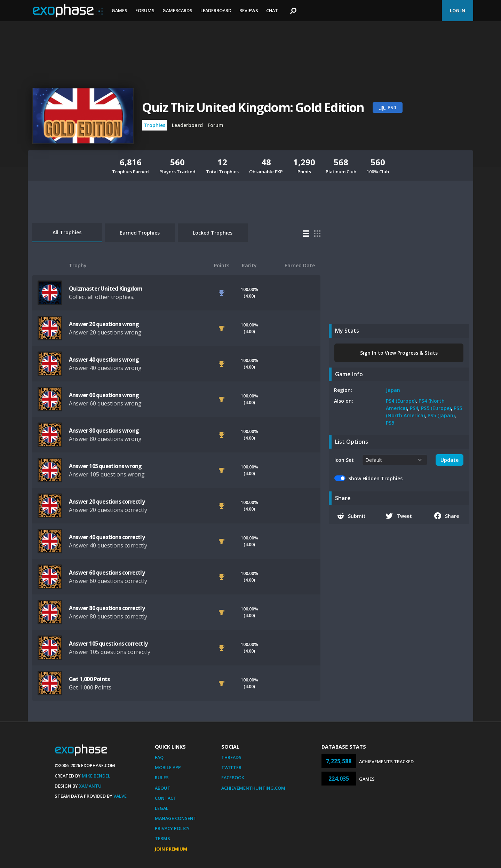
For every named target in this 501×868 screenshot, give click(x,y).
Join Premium (171, 849)
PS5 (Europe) (436, 408)
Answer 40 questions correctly (107, 537)
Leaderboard (216, 10)
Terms (162, 838)
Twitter (231, 767)
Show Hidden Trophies (375, 478)
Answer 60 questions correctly (107, 573)
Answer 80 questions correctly (107, 608)
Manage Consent (176, 818)
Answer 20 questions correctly (107, 502)
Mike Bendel (96, 776)
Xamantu (90, 786)
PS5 (390, 423)
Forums (145, 10)
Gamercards (177, 10)
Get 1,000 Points (89, 679)
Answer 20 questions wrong (104, 324)
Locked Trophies (213, 233)
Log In (458, 10)
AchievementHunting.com (253, 788)
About (163, 788)
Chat (272, 10)
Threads (231, 757)
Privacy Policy (172, 828)
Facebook (233, 778)
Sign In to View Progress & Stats (399, 353)
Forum (216, 125)
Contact (166, 798)
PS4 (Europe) (401, 401)
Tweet (399, 516)
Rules (162, 778)
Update (450, 460)
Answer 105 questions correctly (108, 644)
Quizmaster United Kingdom (106, 289)
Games (120, 10)
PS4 (414, 408)
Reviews (249, 10)
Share (447, 516)
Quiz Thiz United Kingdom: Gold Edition (253, 107)
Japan (393, 390)
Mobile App (168, 767)
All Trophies (67, 232)
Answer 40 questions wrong (104, 360)
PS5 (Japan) (441, 415)
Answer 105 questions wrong (105, 466)
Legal (162, 808)
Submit (351, 516)
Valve (120, 796)
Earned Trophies (140, 233)
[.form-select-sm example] (395, 460)
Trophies (154, 125)
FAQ (159, 757)
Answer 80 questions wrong (104, 431)
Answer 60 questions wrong (104, 395)
